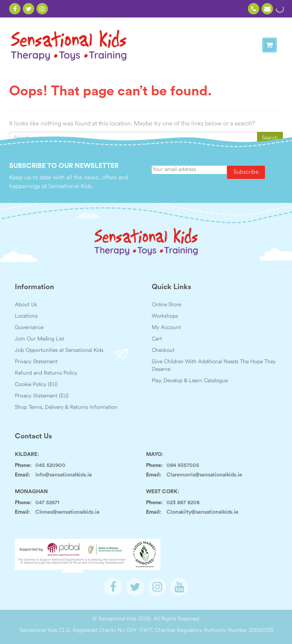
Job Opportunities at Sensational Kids (59, 350)
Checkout (163, 350)
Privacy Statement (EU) (42, 396)
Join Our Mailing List (40, 339)
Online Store (166, 305)
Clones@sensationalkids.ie (67, 512)
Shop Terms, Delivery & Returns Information (66, 407)
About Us (26, 305)
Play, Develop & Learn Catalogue (190, 381)
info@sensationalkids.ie (64, 475)
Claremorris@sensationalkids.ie (204, 475)
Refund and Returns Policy (46, 373)
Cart (157, 339)
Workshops (165, 316)
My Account (166, 328)
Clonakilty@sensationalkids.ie (202, 512)
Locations (26, 316)
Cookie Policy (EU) (36, 385)
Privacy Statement (36, 362)
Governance (29, 328)
